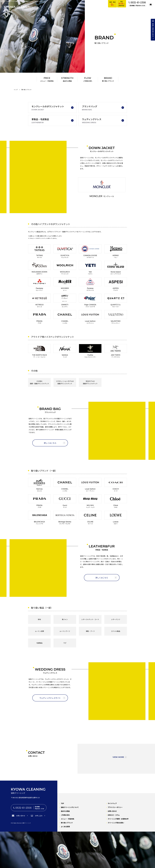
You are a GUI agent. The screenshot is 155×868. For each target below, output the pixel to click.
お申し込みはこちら (153, 30)
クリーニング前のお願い (116, 823)
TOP (62, 803)
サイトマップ (112, 803)
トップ (16, 90)
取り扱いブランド (67, 823)
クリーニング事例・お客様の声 (118, 819)
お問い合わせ (112, 811)
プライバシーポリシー (115, 807)
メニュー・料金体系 (68, 819)
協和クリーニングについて (70, 807)
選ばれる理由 (65, 811)
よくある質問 (65, 827)
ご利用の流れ (65, 815)
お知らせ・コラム (114, 815)
